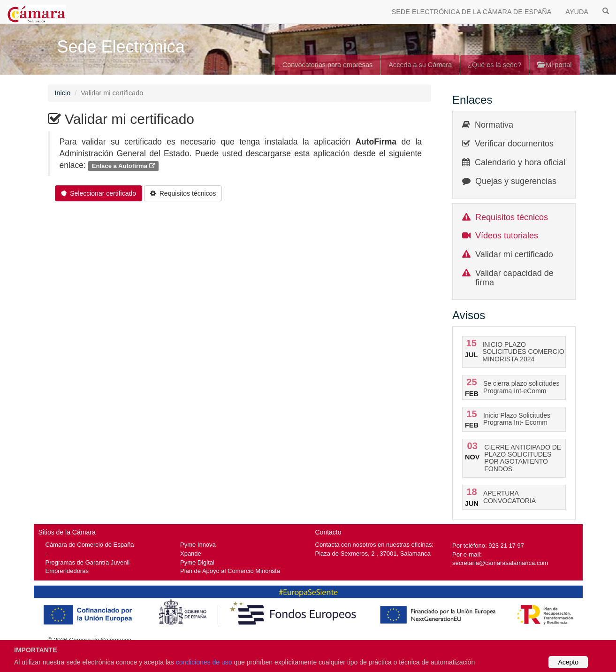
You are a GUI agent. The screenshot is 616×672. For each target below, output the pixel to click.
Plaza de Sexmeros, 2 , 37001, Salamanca (373, 554)
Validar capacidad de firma (514, 278)
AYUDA (577, 12)
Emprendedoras (67, 571)
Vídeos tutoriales (507, 236)
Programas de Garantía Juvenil (88, 562)
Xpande (191, 554)
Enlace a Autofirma (124, 166)
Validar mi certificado (514, 254)
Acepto (568, 662)
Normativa (494, 125)
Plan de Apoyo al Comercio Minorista (230, 571)
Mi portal (554, 65)
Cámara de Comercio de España (90, 545)
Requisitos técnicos (512, 217)
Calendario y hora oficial (520, 162)
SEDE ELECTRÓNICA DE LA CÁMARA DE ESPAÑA (472, 12)
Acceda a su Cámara (420, 65)
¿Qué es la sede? (494, 65)
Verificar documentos (514, 144)
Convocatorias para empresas (328, 65)
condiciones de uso (204, 662)
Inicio (63, 93)
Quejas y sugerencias (516, 181)
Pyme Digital (197, 562)
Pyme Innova (198, 545)
